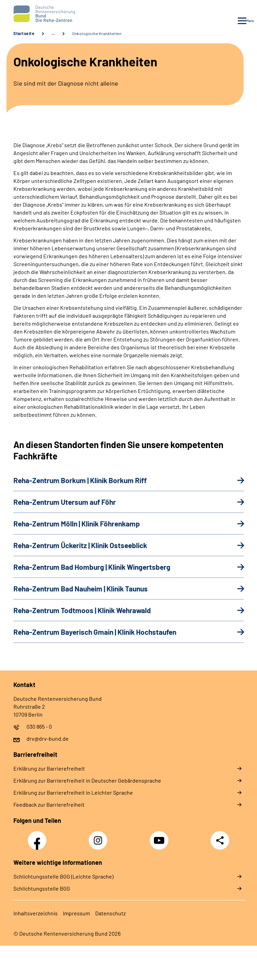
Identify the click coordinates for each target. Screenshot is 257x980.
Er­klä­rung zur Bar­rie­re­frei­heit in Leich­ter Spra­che (73, 792)
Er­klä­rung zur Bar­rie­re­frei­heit (49, 768)
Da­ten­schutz (110, 913)
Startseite (24, 33)
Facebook (39, 837)
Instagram (100, 837)
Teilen (220, 840)
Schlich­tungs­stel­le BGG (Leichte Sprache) (63, 876)
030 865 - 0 (39, 726)
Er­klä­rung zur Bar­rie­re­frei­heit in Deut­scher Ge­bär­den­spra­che (87, 780)
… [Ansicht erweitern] (53, 33)
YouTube (160, 837)
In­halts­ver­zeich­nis (36, 913)
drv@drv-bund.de (48, 738)
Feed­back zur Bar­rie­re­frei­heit (49, 804)
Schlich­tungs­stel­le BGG (42, 888)
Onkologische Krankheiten (97, 33)
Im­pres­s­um (76, 913)
